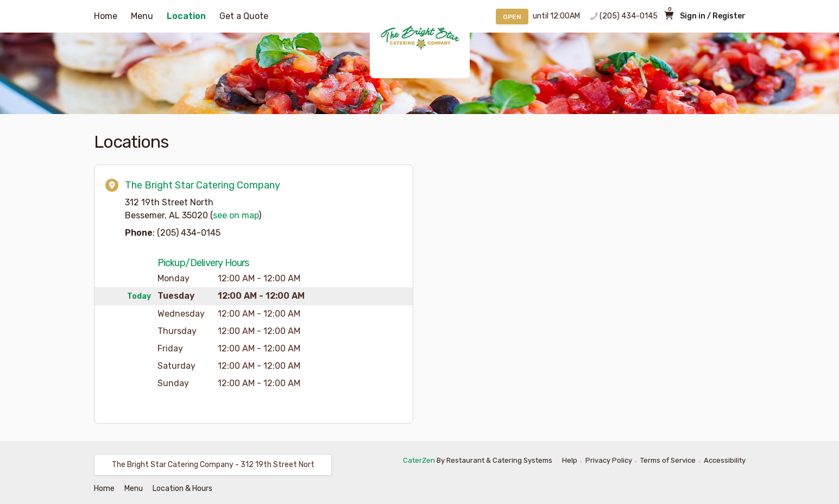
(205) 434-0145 (629, 16)
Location (186, 16)
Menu (142, 16)
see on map (236, 215)
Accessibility (725, 460)
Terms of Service (668, 460)
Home (106, 16)
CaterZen (419, 460)
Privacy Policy (609, 460)
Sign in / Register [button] (713, 16)
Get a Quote (244, 16)
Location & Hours (182, 489)
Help (570, 460)
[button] (213, 465)
